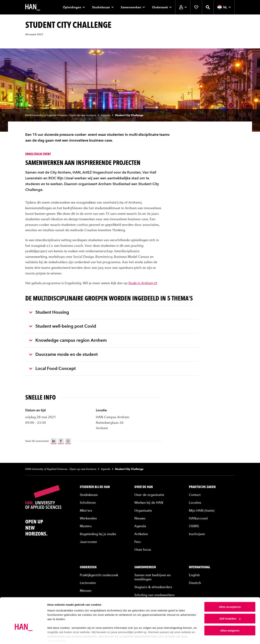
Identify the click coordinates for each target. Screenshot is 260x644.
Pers (137, 542)
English (194, 575)
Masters (86, 526)
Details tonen (56, 637)
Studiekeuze (103, 7)
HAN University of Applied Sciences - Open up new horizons (61, 115)
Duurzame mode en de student (63, 354)
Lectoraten (88, 583)
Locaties (195, 503)
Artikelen (141, 534)
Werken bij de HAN (149, 503)
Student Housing (49, 312)
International (200, 567)
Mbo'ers (86, 510)
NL (224, 7)
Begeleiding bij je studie (98, 534)
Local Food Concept (52, 368)
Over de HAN (144, 487)
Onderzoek (162, 7)
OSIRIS (194, 526)
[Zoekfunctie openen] (208, 7)
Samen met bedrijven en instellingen (152, 577)
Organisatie (143, 510)
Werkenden (88, 518)
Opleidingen (74, 7)
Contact (195, 495)
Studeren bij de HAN (95, 487)
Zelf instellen (230, 605)
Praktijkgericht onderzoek (99, 575)
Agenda (106, 115)
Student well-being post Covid (63, 326)
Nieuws (140, 518)
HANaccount (198, 518)
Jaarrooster (88, 542)
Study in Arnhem (143, 283)
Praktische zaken (202, 487)
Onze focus (143, 550)
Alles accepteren (230, 593)
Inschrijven (197, 534)
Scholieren (88, 503)
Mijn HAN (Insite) (202, 510)
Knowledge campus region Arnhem (68, 340)
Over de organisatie (149, 495)
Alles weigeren (230, 617)
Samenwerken (133, 7)
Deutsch (195, 583)
